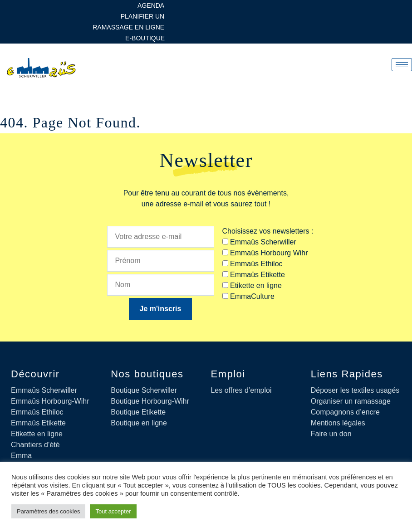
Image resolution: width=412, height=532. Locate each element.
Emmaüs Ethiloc (37, 412)
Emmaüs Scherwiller (44, 390)
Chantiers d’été (35, 445)
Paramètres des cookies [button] (48, 511)
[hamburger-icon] (402, 65)
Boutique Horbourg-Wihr (150, 401)
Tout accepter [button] (113, 511)
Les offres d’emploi (241, 390)
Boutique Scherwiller (144, 390)
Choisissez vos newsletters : (268, 231)
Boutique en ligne (139, 423)
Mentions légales (338, 423)
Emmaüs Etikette (38, 423)
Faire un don (331, 434)
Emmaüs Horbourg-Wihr (50, 401)
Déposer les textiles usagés (355, 390)
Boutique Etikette (138, 412)
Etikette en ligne (37, 434)
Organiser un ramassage (351, 401)
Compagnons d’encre (345, 412)
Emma (21, 456)
